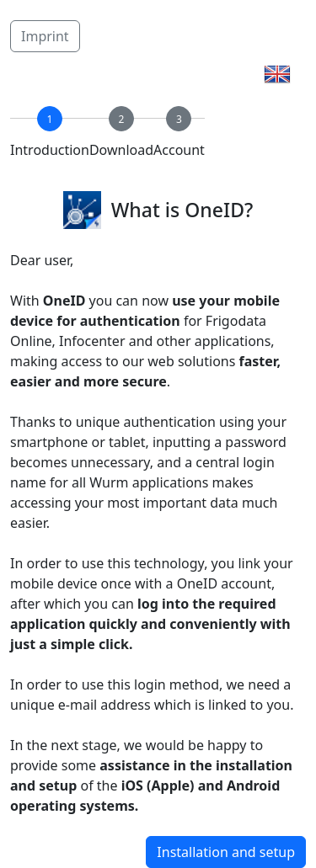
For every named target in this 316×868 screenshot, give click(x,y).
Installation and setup (226, 852)
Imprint (45, 36)
